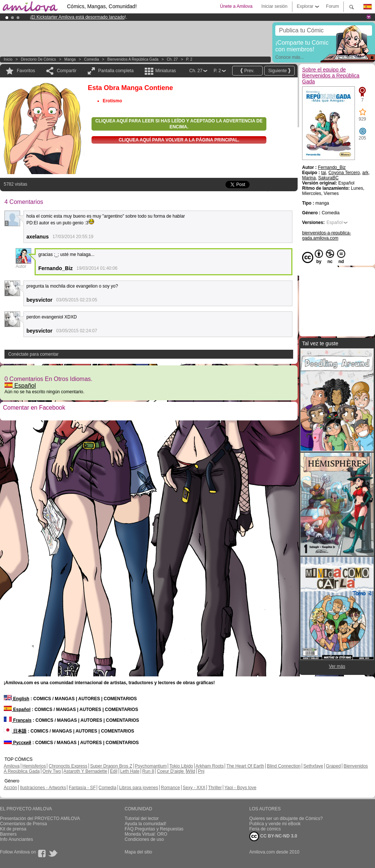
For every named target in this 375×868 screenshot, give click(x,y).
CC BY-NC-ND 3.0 (273, 836)
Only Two (52, 771)
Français (18, 720)
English (17, 699)
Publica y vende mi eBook (275, 824)
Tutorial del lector (142, 819)
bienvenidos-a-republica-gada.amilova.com (326, 236)
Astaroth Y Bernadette (86, 771)
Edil (114, 771)
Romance (170, 788)
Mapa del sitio (138, 852)
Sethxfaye (313, 766)
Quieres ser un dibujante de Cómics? (286, 819)
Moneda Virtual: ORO (146, 834)
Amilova (12, 766)
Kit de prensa (13, 829)
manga (70, 59)
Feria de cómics (265, 829)
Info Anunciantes (17, 839)
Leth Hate (130, 771)
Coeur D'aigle (171, 771)
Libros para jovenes (139, 788)
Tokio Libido (181, 766)
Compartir (67, 71)
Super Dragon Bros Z (111, 766)
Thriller (215, 788)
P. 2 (189, 59)
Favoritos (26, 71)
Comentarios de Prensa (23, 824)
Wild (191, 771)
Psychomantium (151, 766)
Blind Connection (284, 766)
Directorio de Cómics (38, 59)
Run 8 (148, 771)
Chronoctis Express (68, 766)
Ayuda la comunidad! (145, 824)
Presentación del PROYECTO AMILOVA (40, 819)
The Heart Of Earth (245, 766)
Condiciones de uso (144, 839)
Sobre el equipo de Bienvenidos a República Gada (331, 76)
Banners (8, 834)
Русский (17, 743)
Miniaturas (165, 71)
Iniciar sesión (275, 6)
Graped (333, 766)
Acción (10, 788)
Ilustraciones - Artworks (43, 788)
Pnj (201, 771)
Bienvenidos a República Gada (133, 59)
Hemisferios (34, 766)
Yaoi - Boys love (240, 788)
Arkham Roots (209, 766)
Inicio (8, 59)
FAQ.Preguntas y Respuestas (154, 829)
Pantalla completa (116, 71)
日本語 (15, 731)
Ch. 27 (172, 59)
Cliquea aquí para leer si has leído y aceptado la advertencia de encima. (179, 124)
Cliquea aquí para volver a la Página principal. (179, 140)
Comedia (92, 59)
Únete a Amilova (236, 6)
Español (20, 386)
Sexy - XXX (194, 788)
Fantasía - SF (82, 788)
